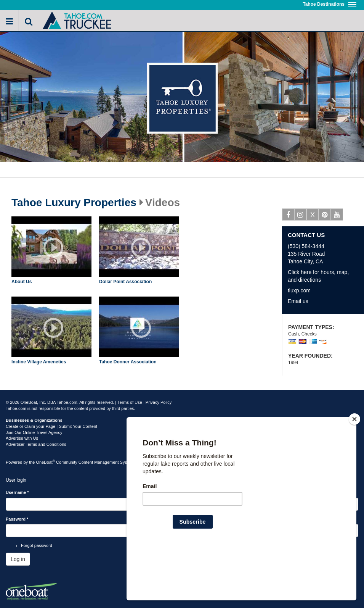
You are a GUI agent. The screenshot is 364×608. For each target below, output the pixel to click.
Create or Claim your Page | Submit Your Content (51, 426)
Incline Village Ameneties (39, 362)
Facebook (288, 216)
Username (17, 492)
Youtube (337, 216)
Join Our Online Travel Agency (34, 432)
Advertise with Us (22, 438)
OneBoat (46, 462)
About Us (22, 282)
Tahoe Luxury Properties (74, 203)
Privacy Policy (159, 402)
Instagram (301, 216)
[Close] (354, 468)
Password (17, 519)
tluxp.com (299, 290)
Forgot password (37, 545)
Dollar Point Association (125, 282)
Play (53, 248)
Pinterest (325, 216)
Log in (18, 559)
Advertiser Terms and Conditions (36, 444)
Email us (298, 301)
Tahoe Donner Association (128, 362)
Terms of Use (130, 402)
